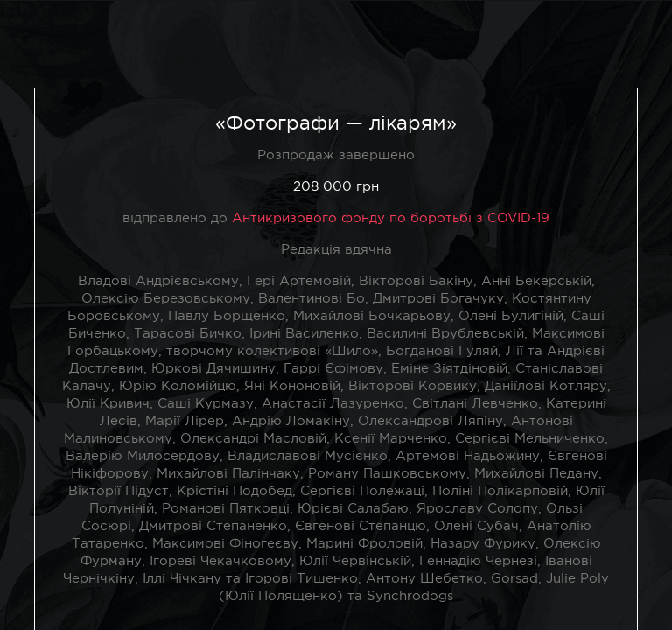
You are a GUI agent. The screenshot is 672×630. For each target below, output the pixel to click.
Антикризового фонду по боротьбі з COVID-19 (391, 217)
